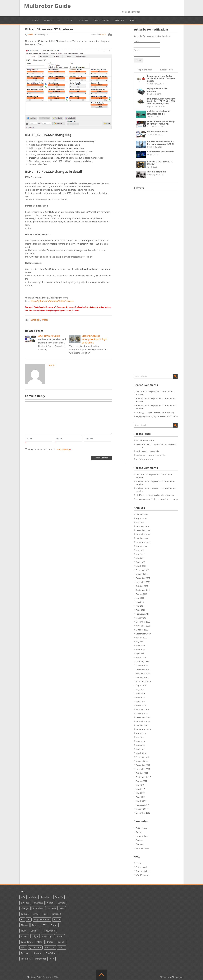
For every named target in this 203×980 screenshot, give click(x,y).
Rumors (119, 20)
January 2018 (142, 761)
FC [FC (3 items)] (29, 919)
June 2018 (140, 741)
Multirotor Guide (47, 6)
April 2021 (140, 610)
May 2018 (140, 745)
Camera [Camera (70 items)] (61, 903)
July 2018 (140, 737)
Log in (139, 863)
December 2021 (143, 578)
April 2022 (140, 562)
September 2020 (143, 634)
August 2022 (142, 546)
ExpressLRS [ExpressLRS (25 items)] (56, 914)
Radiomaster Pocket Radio (161, 152)
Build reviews (101, 20)
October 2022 (142, 538)
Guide (103, 35)
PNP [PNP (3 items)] (23, 947)
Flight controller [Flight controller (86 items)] (42, 919)
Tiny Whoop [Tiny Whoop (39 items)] (51, 953)
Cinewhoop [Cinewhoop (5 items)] (39, 908)
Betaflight (36, 320)
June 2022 (140, 554)
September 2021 (143, 590)
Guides (70, 20)
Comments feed (143, 871)
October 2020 (142, 630)
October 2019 (142, 678)
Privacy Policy (63, 450)
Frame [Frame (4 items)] (54, 925)
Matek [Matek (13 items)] (40, 942)
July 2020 (140, 642)
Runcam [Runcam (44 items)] (38, 953)
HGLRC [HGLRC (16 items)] (24, 936)
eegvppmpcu (142, 416)
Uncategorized (142, 848)
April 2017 (140, 797)
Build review (141, 828)
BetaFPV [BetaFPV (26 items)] (59, 897)
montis (30, 35)
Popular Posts (145, 70)
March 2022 (141, 566)
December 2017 (143, 765)
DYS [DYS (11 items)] (62, 908)
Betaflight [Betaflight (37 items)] (46, 897)
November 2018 (143, 721)
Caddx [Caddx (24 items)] (50, 903)
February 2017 (142, 805)
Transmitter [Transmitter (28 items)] (40, 959)
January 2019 (142, 713)
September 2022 (143, 542)
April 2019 (140, 701)
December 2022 (143, 530)
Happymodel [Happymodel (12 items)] (49, 931)
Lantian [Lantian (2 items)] (59, 936)
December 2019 (143, 670)
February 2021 (142, 614)
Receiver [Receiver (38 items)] (25, 953)
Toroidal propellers (157, 172)
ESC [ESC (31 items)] (44, 914)
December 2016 (143, 813)
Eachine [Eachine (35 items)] (25, 914)
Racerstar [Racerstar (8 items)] (50, 947)
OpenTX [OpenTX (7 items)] (61, 942)
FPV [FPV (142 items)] (45, 925)
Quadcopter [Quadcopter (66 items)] (35, 947)
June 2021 (140, 602)
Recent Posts (167, 70)
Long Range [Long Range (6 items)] (27, 942)
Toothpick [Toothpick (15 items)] (26, 959)
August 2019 (142, 685)
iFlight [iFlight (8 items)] (35, 936)
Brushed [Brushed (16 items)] (25, 903)
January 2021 (142, 618)
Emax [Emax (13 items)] (36, 914)
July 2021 (140, 598)
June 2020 (140, 646)
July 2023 (140, 522)
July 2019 (140, 689)
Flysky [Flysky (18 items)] (57, 919)
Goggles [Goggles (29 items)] (34, 931)
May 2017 (140, 793)
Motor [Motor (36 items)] (50, 942)
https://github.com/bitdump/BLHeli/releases (52, 301)
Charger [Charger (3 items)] (25, 908)
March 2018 (141, 753)
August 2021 (142, 594)
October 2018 (142, 725)
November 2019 (143, 674)
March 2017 (141, 801)
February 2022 (142, 570)
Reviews (84, 20)
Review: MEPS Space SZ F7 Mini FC (160, 163)
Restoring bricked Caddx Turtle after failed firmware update (161, 78)
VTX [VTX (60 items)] (52, 959)
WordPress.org (143, 875)
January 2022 (142, 574)
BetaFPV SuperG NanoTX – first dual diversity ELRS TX (161, 143)
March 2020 (141, 658)
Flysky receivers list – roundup (158, 90)
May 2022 (140, 558)
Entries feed (141, 867)
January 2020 (142, 666)
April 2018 (140, 749)
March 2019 (141, 705)
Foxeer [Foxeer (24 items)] (35, 925)
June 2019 (140, 693)
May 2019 (140, 697)
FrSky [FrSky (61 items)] (24, 931)
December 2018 (143, 717)
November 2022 (143, 534)
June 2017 (140, 789)
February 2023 (142, 526)
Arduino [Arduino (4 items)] (33, 897)
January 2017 (142, 809)
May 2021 (140, 606)
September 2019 (143, 681)
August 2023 (142, 518)
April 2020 (140, 654)
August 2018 (142, 733)
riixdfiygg (140, 412)
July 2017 (140, 785)
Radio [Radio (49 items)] (62, 947)
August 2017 (142, 781)
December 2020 (143, 622)
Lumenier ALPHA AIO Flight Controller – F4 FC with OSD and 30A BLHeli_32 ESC (161, 101)
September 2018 (143, 729)
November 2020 (143, 626)
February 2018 (142, 757)
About (133, 20)
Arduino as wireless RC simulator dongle (159, 112)
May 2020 (140, 650)
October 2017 (142, 773)
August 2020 (142, 638)
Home (35, 20)
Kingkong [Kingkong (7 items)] (47, 936)
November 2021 (143, 582)
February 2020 (142, 662)
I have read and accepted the (48, 450)
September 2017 (143, 777)
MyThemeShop (176, 977)
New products (52, 20)
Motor (45, 320)
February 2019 (142, 709)
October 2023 (142, 514)
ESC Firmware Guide (157, 131)
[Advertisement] (156, 237)
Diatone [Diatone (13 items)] (52, 908)
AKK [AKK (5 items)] (23, 897)
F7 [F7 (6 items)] (22, 919)
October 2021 (142, 586)
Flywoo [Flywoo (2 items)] (24, 925)
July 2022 (140, 550)
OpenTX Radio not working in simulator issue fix (161, 123)
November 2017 (143, 769)
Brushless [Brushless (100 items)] (38, 903)
